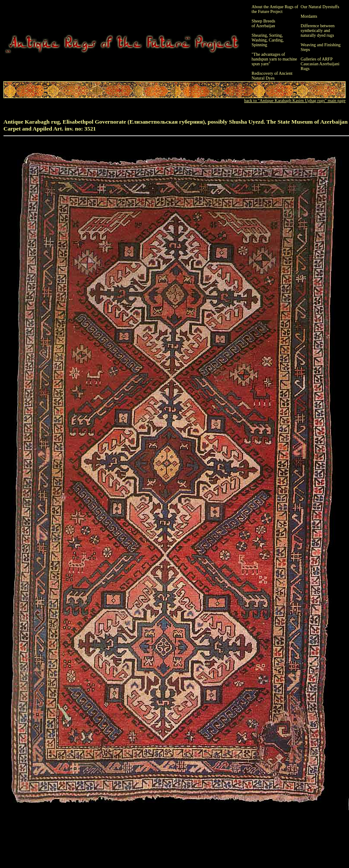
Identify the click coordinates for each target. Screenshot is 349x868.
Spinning (260, 45)
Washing (259, 40)
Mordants (309, 16)
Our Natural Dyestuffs (320, 7)
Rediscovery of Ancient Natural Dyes (272, 76)
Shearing (260, 35)
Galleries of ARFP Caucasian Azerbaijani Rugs (320, 64)
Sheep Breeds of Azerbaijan (264, 23)
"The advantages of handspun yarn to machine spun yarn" (274, 59)
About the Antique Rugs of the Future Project (275, 9)
